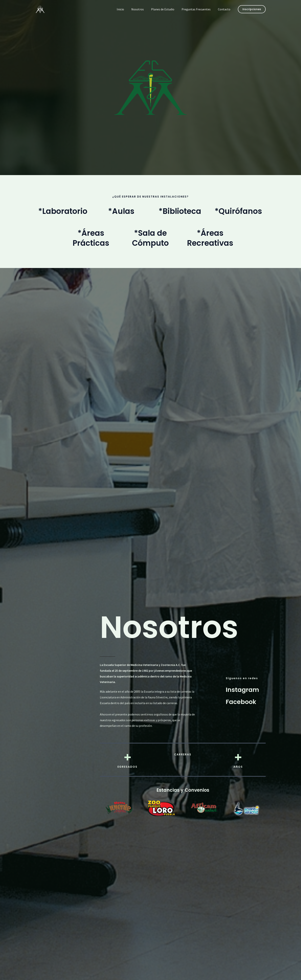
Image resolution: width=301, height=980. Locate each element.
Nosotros (142, 9)
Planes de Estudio (166, 9)
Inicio (126, 9)
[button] (252, 9)
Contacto (225, 9)
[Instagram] (242, 689)
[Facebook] (241, 702)
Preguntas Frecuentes (198, 9)
